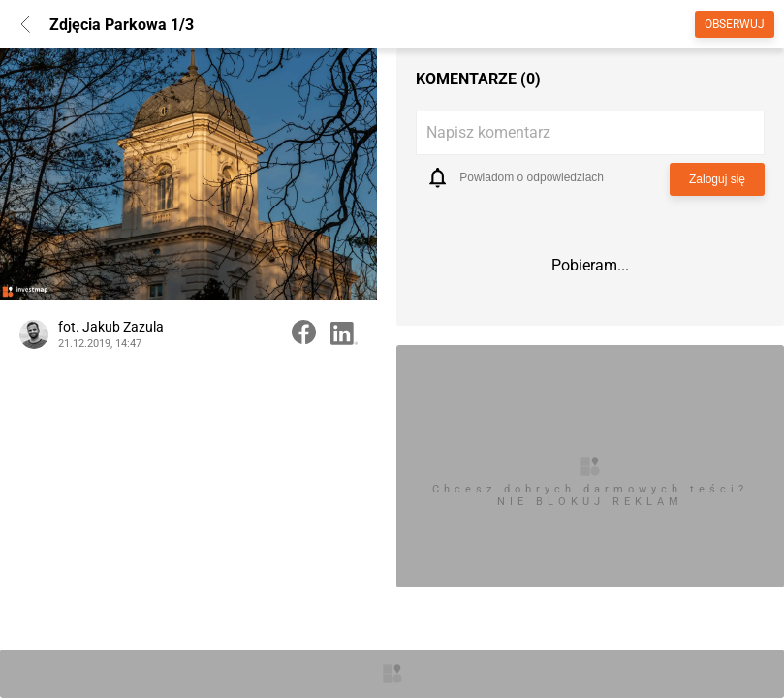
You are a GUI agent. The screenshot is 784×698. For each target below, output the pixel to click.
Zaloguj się (717, 179)
